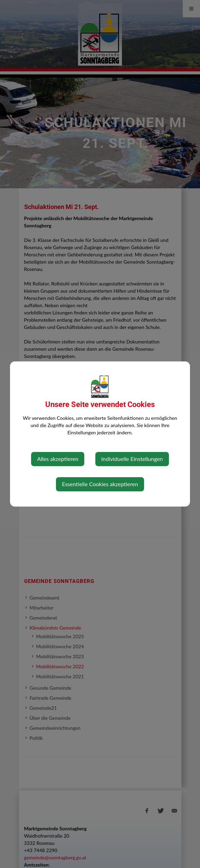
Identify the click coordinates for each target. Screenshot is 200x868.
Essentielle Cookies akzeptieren (100, 484)
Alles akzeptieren (58, 459)
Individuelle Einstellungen (132, 459)
